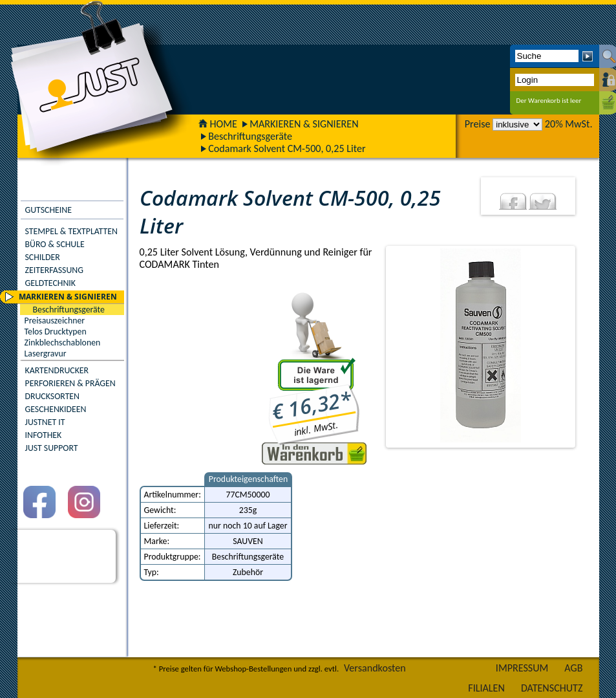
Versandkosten (375, 668)
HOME (218, 124)
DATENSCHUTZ (552, 688)
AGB (573, 668)
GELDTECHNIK (50, 283)
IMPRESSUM (522, 668)
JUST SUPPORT (52, 448)
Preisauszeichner (55, 321)
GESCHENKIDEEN (56, 409)
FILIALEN (486, 688)
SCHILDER (43, 257)
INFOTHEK (44, 435)
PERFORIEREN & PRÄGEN (70, 383)
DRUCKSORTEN (53, 396)
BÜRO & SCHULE (55, 244)
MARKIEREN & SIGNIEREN (304, 124)
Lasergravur (46, 354)
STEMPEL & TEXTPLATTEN (71, 231)
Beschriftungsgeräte (250, 136)
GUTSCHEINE (48, 210)
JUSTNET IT (45, 422)
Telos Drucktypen (56, 332)
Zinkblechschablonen (63, 343)
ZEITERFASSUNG (54, 270)
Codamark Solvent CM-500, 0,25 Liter (287, 148)
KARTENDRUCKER (57, 370)
